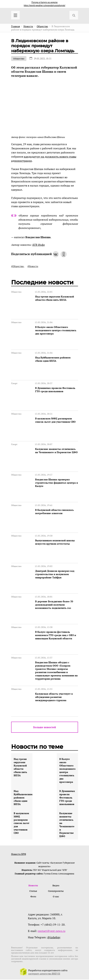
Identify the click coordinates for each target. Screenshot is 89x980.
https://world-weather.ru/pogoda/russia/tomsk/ (44, 6)
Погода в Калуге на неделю (44, 2)
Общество (19, 59)
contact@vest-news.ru (52, 931)
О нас (56, 897)
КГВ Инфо (39, 245)
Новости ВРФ (19, 854)
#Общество (17, 266)
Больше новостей (45, 727)
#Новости (33, 266)
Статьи (33, 891)
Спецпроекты (56, 891)
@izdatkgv (54, 938)
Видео (56, 886)
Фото (33, 897)
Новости (33, 886)
